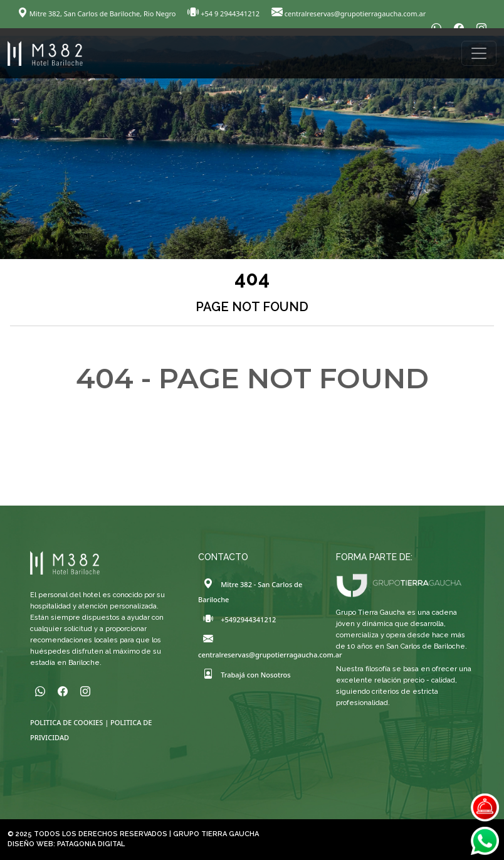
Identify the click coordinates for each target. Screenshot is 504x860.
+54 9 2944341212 (224, 13)
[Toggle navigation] (479, 53)
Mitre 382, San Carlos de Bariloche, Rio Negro (97, 13)
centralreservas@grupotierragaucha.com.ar (349, 13)
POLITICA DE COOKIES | (70, 722)
